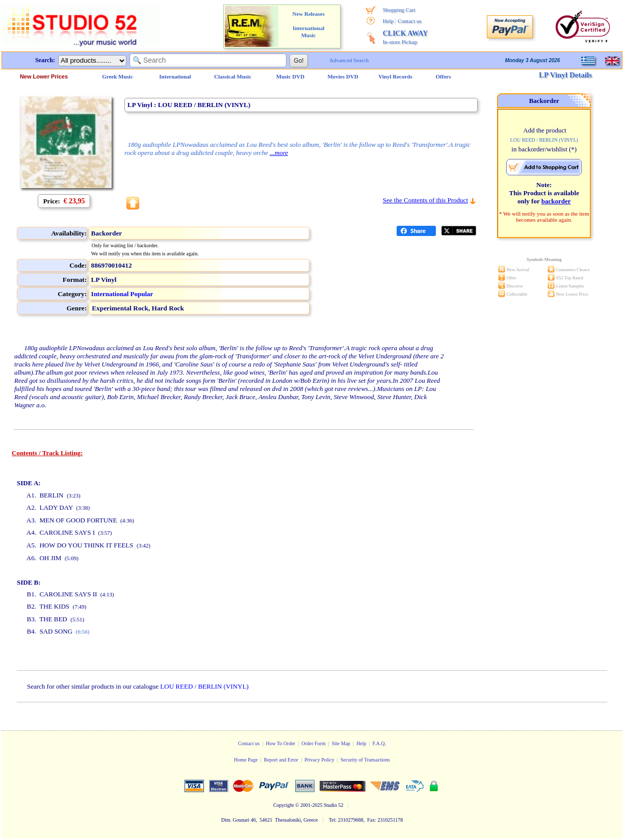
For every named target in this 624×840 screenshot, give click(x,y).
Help (388, 21)
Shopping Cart (399, 10)
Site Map (341, 743)
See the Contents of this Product (425, 200)
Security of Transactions (365, 760)
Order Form (314, 743)
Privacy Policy (319, 760)
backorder (556, 201)
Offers (444, 76)
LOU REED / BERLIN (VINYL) (204, 686)
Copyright (284, 805)
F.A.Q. (380, 743)
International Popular (122, 294)
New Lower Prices (44, 76)
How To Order (280, 743)
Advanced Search (349, 60)
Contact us (410, 21)
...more (279, 153)
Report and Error (281, 760)
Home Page (246, 760)
